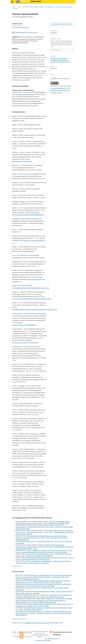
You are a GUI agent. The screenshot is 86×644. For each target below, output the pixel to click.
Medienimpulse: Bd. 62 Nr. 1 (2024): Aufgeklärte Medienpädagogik (36, 602)
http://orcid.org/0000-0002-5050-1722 (21, 27)
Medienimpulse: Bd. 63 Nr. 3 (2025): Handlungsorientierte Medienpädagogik (39, 582)
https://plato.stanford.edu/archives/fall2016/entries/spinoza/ (31, 288)
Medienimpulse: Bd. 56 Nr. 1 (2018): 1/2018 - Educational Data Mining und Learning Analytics (45, 559)
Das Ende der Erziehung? (33, 588)
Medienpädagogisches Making (46, 591)
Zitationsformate (56, 50)
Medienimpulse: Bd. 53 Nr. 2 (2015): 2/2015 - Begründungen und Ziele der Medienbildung (44, 555)
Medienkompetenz (21, 527)
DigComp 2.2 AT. (31, 541)
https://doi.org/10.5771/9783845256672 (24, 325)
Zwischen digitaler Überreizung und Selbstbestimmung (41, 608)
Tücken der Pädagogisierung (47, 604)
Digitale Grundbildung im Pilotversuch (38, 550)
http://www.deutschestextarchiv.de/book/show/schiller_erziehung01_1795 (35, 310)
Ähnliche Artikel (18, 572)
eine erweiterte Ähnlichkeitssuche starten (35, 623)
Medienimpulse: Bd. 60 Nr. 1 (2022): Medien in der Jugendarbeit (35, 586)
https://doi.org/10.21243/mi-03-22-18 (27, 32)
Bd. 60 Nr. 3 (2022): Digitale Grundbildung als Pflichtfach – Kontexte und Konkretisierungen (47, 7)
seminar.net (57, 639)
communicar (35, 635)
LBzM (46, 639)
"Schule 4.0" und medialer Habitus (59, 521)
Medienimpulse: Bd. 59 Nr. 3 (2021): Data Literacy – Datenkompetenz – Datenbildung (43, 562)
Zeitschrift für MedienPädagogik (43, 640)
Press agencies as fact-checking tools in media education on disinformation (48, 584)
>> (21, 566)
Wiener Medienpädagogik (26, 94)
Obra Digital (51, 639)
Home (14, 7)
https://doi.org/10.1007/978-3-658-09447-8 (25, 343)
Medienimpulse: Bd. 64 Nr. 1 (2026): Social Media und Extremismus (44, 597)
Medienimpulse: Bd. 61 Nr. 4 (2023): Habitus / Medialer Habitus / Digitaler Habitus (44, 605)
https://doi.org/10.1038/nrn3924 (22, 161)
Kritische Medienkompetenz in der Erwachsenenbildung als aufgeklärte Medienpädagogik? (44, 600)
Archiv (19, 7)
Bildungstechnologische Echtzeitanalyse (39, 558)
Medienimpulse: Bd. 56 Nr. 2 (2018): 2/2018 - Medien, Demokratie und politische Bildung (43, 523)
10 (23, 619)
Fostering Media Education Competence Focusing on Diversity (51, 581)
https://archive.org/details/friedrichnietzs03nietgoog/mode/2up (32, 299)
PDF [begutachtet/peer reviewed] (62, 24)
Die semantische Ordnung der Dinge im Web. (40, 554)
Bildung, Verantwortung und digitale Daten (40, 561)
